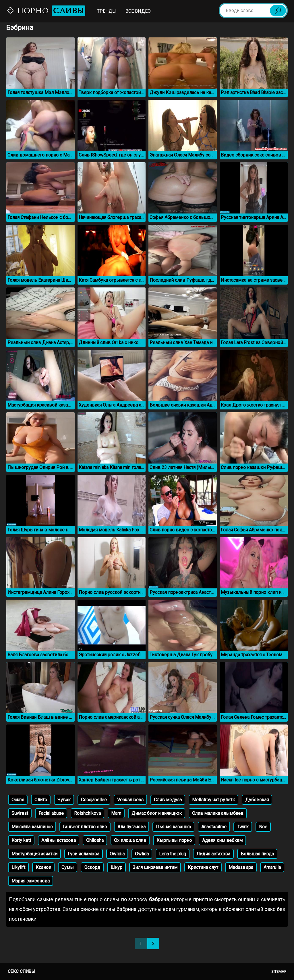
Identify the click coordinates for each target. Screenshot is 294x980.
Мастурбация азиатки (34, 854)
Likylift (18, 867)
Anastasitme (214, 827)
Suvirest (20, 813)
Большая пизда (257, 854)
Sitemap (279, 972)
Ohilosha (95, 840)
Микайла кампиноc (32, 827)
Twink (243, 827)
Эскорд (92, 867)
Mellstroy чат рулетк (213, 800)
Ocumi (18, 800)
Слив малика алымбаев (218, 813)
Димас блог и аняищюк (157, 813)
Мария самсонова (31, 881)
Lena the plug (173, 854)
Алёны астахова (59, 840)
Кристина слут (203, 867)
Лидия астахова (213, 854)
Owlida (142, 854)
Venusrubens (130, 800)
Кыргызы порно (174, 840)
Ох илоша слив (130, 840)
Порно (46, 11)
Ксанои (43, 867)
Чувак (64, 800)
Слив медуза (168, 800)
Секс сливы (21, 971)
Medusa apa (241, 867)
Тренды (107, 11)
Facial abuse (51, 813)
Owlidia (117, 854)
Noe (263, 827)
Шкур (116, 867)
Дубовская (257, 800)
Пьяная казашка (173, 827)
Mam (116, 813)
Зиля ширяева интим (155, 867)
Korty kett (21, 840)
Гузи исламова (84, 854)
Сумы (68, 867)
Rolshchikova (87, 813)
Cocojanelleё (94, 800)
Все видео (138, 11)
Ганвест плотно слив (85, 827)
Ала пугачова (131, 827)
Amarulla (272, 867)
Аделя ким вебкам (222, 840)
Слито (41, 800)
